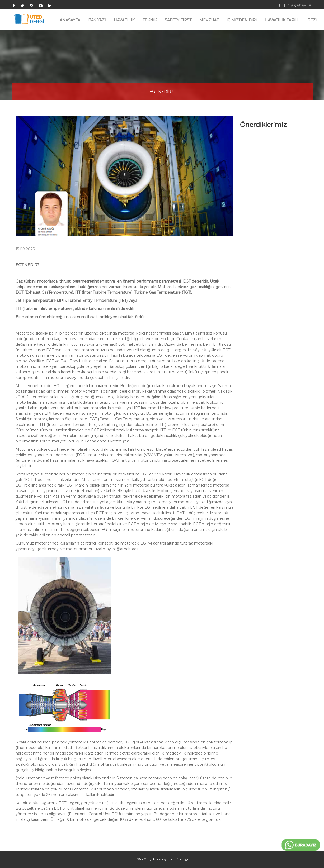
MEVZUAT (209, 20)
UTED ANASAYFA (295, 6)
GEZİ (312, 20)
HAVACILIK (124, 20)
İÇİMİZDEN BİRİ (242, 20)
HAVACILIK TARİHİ (282, 20)
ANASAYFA (70, 20)
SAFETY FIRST (178, 20)
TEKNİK (150, 20)
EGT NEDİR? (161, 92)
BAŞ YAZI (97, 20)
